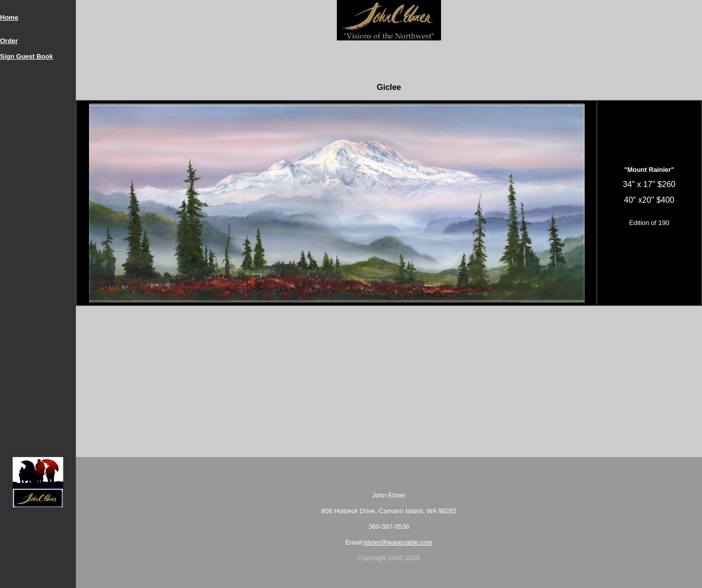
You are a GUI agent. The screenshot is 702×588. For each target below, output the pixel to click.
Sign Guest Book (27, 56)
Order (9, 41)
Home (9, 17)
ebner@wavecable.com (398, 542)
